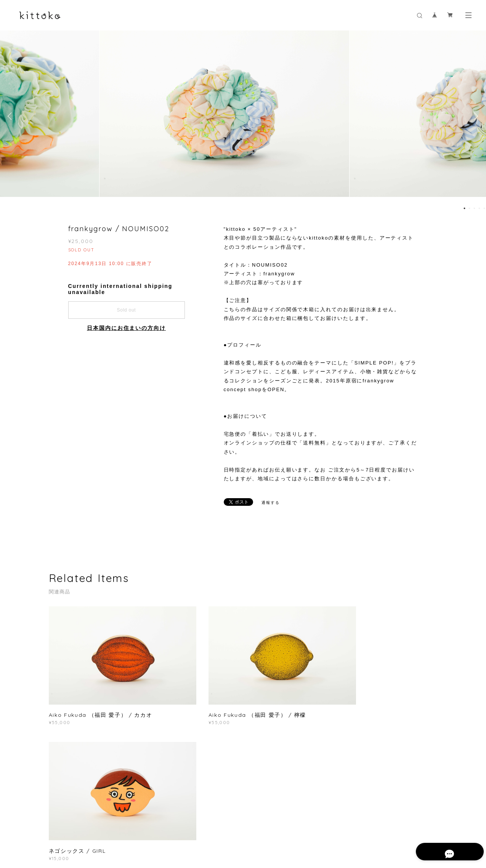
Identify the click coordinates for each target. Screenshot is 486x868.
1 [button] (464, 208)
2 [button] (469, 208)
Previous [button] (11, 116)
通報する (271, 503)
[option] (243, 116)
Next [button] (475, 116)
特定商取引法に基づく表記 (174, 827)
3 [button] (474, 208)
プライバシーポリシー (115, 827)
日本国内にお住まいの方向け (126, 328)
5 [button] (484, 208)
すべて (72, 760)
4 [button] (479, 208)
